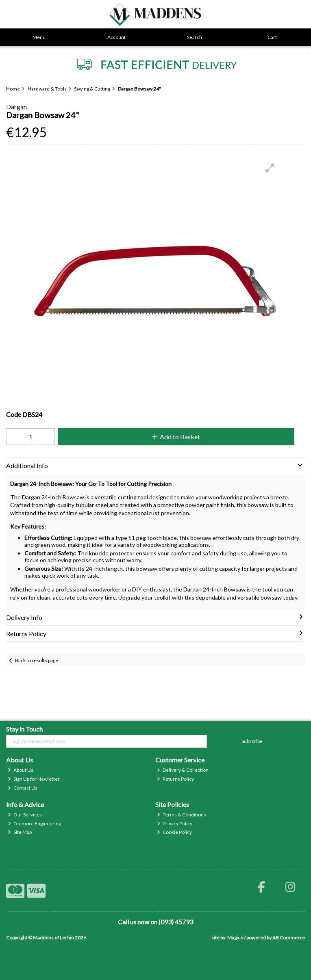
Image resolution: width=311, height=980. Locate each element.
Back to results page (37, 660)
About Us (21, 770)
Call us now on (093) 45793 (155, 922)
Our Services (25, 815)
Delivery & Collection (183, 770)
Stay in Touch (24, 729)
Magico (235, 938)
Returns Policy (175, 779)
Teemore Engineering (34, 824)
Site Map (20, 832)
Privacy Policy (175, 824)
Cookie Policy (174, 832)
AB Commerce (289, 938)
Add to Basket (176, 437)
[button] (270, 168)
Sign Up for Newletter (34, 779)
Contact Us (23, 788)
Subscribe (252, 741)
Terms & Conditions (182, 815)
